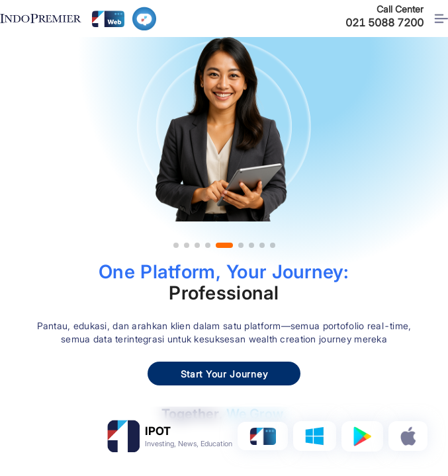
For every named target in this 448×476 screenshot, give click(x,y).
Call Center (400, 9)
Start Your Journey (224, 374)
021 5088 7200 (384, 22)
